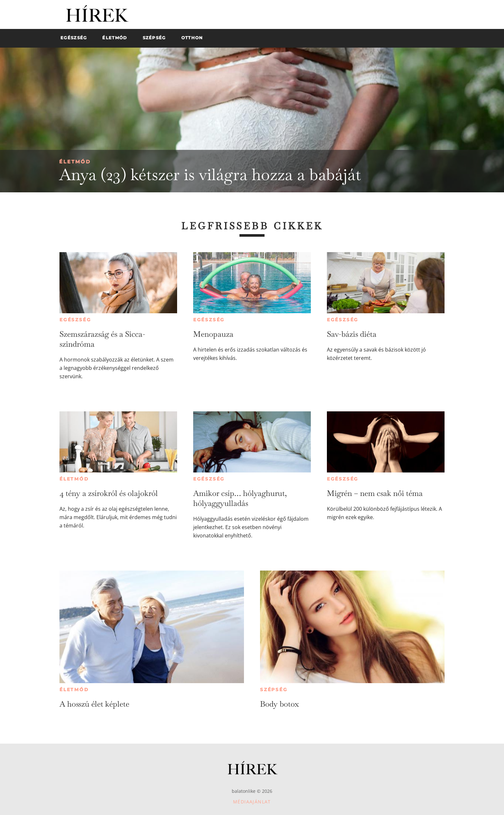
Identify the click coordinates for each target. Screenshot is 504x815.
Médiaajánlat (252, 802)
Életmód (75, 162)
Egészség (75, 320)
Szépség (274, 690)
